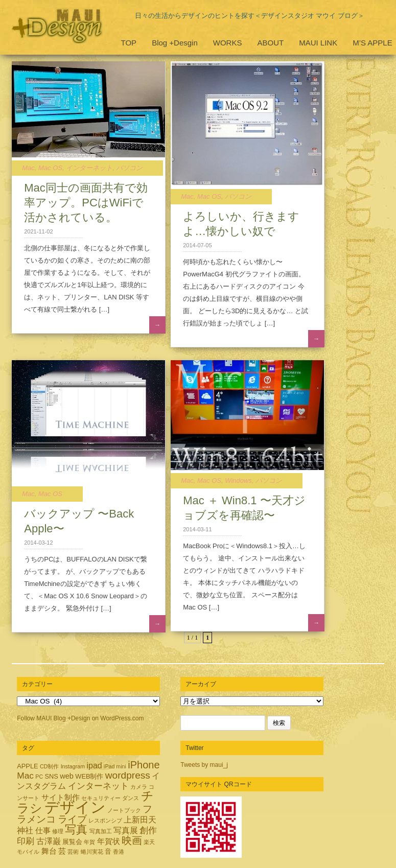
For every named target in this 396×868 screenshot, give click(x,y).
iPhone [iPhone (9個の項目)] (144, 765)
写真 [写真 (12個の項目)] (76, 829)
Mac (28, 168)
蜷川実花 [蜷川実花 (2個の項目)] (92, 852)
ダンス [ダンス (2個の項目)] (131, 798)
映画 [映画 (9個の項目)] (132, 840)
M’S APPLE (372, 43)
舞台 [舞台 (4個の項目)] (49, 851)
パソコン (129, 168)
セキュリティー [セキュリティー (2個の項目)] (101, 798)
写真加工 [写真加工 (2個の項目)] (101, 831)
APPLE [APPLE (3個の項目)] (27, 766)
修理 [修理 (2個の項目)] (58, 831)
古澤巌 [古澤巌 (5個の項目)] (49, 841)
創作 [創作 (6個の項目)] (148, 830)
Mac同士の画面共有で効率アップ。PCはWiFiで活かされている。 (86, 203)
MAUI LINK (318, 43)
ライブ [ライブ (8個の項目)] (72, 819)
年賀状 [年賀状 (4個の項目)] (109, 841)
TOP (129, 43)
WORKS (228, 43)
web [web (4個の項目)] (67, 776)
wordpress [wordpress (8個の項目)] (128, 775)
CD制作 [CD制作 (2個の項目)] (49, 766)
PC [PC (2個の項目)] (39, 777)
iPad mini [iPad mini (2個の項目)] (115, 766)
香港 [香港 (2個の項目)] (119, 852)
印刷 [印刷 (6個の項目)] (26, 841)
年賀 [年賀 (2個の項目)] (89, 842)
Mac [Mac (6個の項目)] (25, 776)
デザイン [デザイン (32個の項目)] (75, 807)
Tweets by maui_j (204, 765)
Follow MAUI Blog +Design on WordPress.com (80, 718)
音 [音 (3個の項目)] (108, 851)
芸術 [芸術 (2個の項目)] (73, 852)
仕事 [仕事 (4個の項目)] (43, 831)
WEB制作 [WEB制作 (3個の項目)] (89, 776)
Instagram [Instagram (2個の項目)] (73, 766)
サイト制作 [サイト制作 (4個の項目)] (61, 797)
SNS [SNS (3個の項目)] (51, 776)
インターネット (89, 168)
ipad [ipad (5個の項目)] (94, 765)
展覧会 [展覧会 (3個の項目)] (72, 842)
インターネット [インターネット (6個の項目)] (98, 786)
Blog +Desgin (175, 43)
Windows (238, 480)
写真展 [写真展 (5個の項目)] (126, 830)
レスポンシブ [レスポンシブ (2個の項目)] (105, 820)
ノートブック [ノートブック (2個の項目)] (124, 810)
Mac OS (50, 168)
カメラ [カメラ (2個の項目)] (139, 787)
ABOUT (270, 43)
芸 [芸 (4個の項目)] (62, 851)
